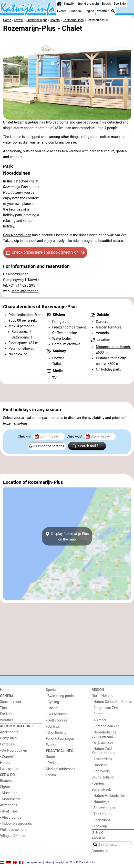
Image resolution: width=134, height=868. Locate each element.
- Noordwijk (100, 802)
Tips (3, 708)
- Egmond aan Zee (106, 726)
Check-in (25, 436)
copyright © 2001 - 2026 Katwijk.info (75, 862)
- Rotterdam (101, 820)
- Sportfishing (56, 733)
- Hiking (52, 708)
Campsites (8, 738)
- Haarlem (99, 765)
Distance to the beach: (113, 347)
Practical (75, 11)
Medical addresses (61, 769)
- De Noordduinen (14, 750)
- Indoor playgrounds (16, 824)
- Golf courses (57, 720)
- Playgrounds (11, 817)
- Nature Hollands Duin (109, 796)
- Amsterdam (102, 759)
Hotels (5, 763)
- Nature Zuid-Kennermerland (103, 751)
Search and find (87, 446)
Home (5, 690)
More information (25, 291)
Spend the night (88, 4)
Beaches (7, 781)
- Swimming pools (60, 696)
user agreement (34, 862)
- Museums (9, 793)
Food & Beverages (60, 739)
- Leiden (98, 783)
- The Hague (101, 814)
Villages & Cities (13, 836)
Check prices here (45, 252)
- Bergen (98, 714)
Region (89, 11)
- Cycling (52, 702)
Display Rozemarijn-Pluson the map (67, 536)
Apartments (9, 732)
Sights (5, 787)
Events (62, 11)
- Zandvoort (100, 771)
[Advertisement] (67, 393)
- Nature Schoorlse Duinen (112, 702)
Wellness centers (13, 830)
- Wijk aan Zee (102, 743)
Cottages (7, 744)
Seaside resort (11, 702)
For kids (6, 714)
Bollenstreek (101, 790)
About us (98, 838)
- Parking (53, 763)
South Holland (103, 777)
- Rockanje (100, 826)
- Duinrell (7, 757)
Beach (106, 4)
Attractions (9, 805)
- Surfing (52, 727)
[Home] (59, 4)
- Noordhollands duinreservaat (104, 734)
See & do (120, 4)
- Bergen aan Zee (105, 708)
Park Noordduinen (17, 235)
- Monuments (10, 799)
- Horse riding (56, 714)
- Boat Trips (9, 811)
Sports (51, 690)
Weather (103, 11)
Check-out (75, 436)
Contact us (100, 851)
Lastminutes (10, 769)
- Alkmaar (99, 720)
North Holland (102, 696)
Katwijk (69, 4)
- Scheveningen (103, 808)
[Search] (113, 11)
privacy (49, 862)
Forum (51, 775)
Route (50, 757)
